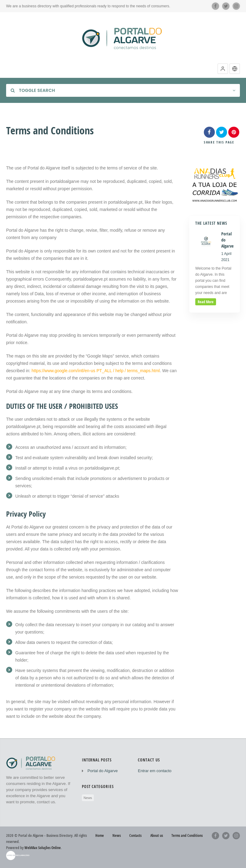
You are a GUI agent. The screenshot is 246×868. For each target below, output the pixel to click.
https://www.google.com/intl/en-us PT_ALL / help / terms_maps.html (95, 371)
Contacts (135, 835)
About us (157, 835)
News (88, 798)
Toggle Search (33, 90)
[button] (223, 69)
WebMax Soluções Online (43, 848)
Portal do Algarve (103, 771)
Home (100, 835)
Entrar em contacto (155, 771)
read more (206, 302)
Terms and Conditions (187, 835)
